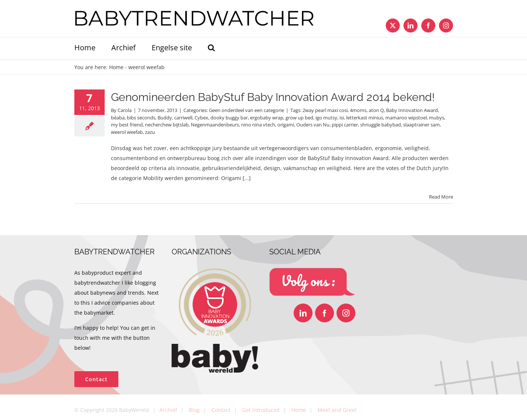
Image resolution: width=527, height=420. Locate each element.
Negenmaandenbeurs (215, 125)
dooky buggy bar (229, 118)
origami (286, 125)
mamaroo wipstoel (406, 118)
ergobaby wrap (267, 118)
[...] (247, 178)
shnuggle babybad (381, 125)
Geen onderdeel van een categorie (246, 110)
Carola (125, 110)
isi (342, 118)
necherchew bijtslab (167, 125)
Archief (168, 410)
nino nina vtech (258, 125)
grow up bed (299, 118)
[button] (211, 48)
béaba (118, 118)
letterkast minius (365, 118)
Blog (194, 410)
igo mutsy (326, 118)
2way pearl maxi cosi (325, 110)
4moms (358, 110)
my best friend (127, 125)
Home (116, 67)
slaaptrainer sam (421, 125)
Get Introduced (261, 410)
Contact (221, 410)
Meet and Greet (337, 410)
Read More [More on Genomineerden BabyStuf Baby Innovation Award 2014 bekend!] (441, 197)
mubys (437, 118)
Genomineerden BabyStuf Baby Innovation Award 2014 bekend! (273, 97)
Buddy (165, 118)
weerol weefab (127, 132)
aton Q (376, 110)
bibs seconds (141, 118)
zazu (150, 132)
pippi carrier (345, 125)
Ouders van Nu (313, 125)
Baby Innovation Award (412, 110)
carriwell (183, 118)
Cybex (201, 118)
